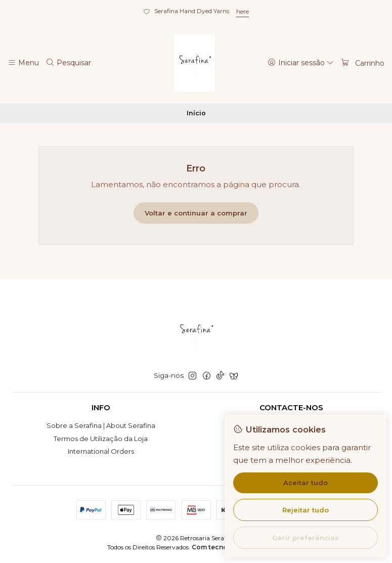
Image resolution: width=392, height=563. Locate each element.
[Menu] (23, 63)
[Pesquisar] (69, 63)
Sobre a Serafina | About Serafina (101, 425)
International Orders (101, 451)
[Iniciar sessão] (301, 63)
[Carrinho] (362, 63)
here (243, 11)
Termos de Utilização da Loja (101, 439)
